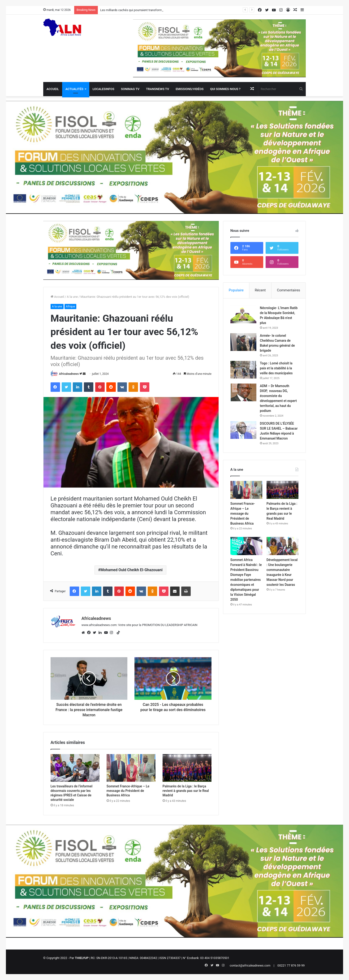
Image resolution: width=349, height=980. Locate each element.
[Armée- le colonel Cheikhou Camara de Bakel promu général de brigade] (243, 342)
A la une (72, 297)
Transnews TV (157, 89)
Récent (260, 290)
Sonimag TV (130, 89)
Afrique (71, 307)
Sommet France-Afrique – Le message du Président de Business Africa (128, 791)
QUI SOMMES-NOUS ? (225, 89)
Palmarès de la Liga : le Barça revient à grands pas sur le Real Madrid (186, 791)
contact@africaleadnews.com (250, 965)
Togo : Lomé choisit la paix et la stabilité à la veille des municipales (276, 368)
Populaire (236, 290)
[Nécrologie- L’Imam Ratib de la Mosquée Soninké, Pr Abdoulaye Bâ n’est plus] (243, 314)
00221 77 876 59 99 (291, 965)
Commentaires (289, 290)
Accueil (53, 89)
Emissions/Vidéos (190, 89)
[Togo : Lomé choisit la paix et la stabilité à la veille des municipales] (243, 370)
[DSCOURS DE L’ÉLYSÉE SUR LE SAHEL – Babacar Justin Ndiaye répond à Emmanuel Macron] (243, 430)
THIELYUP (82, 958)
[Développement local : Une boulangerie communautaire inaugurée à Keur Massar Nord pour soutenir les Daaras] (283, 546)
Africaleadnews (69, 374)
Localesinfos (103, 89)
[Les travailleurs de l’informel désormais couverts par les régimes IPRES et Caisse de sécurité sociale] (75, 768)
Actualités (74, 89)
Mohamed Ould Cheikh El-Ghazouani (131, 570)
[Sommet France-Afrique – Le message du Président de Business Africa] (131, 768)
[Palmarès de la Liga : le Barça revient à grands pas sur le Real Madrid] (187, 768)
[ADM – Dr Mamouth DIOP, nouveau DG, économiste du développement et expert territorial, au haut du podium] (243, 392)
